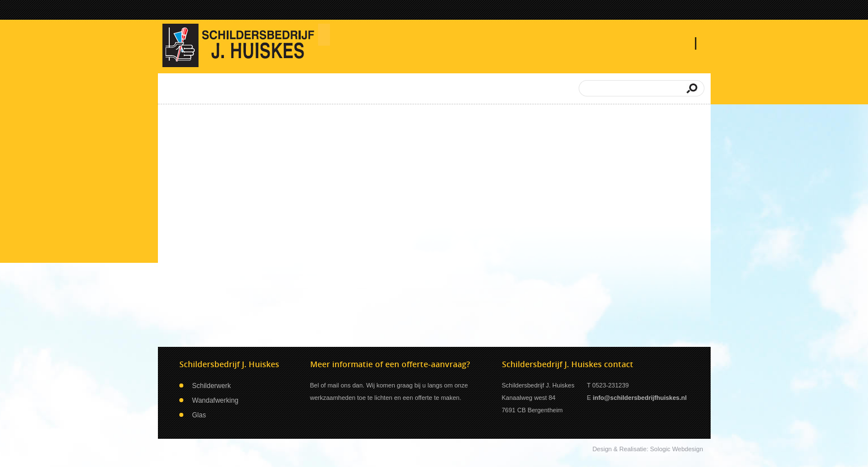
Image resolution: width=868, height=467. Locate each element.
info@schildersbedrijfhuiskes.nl (640, 398)
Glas (199, 415)
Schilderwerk (212, 386)
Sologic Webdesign (677, 449)
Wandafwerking (215, 400)
